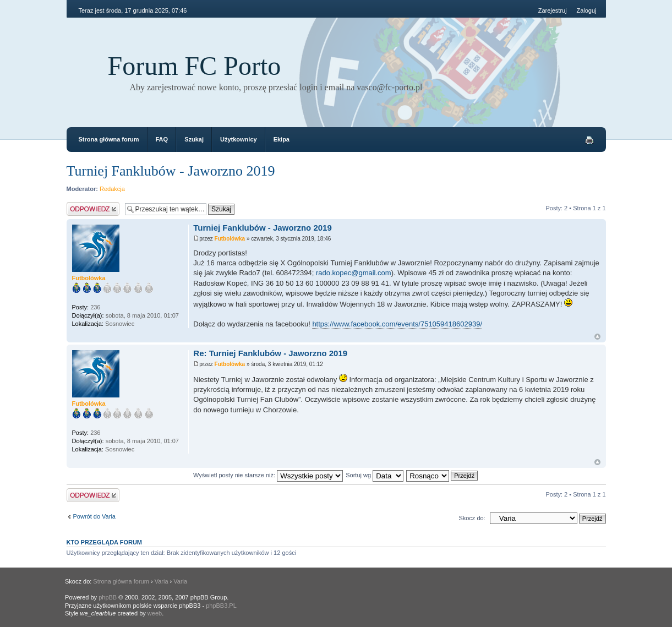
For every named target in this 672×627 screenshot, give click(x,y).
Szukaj (194, 139)
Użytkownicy (239, 139)
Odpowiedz (93, 209)
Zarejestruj (553, 10)
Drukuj (589, 140)
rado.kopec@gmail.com (354, 273)
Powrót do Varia (94, 516)
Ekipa (282, 139)
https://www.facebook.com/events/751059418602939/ (397, 324)
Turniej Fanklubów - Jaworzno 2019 (171, 171)
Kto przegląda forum (105, 542)
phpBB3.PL (221, 606)
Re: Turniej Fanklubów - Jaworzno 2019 (270, 353)
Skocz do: (472, 518)
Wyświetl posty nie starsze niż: (268, 475)
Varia (162, 581)
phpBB (108, 597)
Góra (597, 337)
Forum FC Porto (195, 66)
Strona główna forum (109, 139)
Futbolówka (230, 239)
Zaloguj (586, 10)
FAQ (162, 139)
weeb (155, 613)
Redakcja (112, 189)
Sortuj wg (375, 475)
